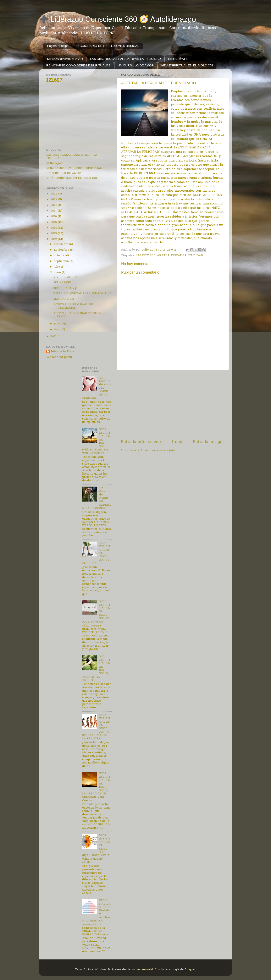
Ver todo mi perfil (59, 357)
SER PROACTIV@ (65, 288)
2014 (54, 228)
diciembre (62, 244)
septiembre (62, 261)
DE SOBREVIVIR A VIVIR (65, 59)
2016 (54, 217)
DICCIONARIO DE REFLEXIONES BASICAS (108, 46)
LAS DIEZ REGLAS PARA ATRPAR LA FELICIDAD (125, 59)
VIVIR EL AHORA (65, 277)
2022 (54, 199)
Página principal (58, 46)
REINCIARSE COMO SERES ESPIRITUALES (78, 65)
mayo (58, 324)
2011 (54, 337)
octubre (60, 256)
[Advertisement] (173, 405)
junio (58, 273)
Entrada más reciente (142, 442)
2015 (54, 222)
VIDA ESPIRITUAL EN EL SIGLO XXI (187, 65)
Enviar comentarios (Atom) (160, 451)
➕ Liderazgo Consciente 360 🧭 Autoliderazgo (117, 19)
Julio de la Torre (62, 352)
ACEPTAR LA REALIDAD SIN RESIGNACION (73, 306)
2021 (54, 205)
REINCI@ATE (178, 59)
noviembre (62, 250)
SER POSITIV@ (64, 299)
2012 (54, 239)
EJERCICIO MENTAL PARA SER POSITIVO (82, 294)
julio (57, 267)
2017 (54, 211)
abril (58, 330)
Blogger (190, 970)
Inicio (178, 442)
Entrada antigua (209, 442)
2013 (54, 234)
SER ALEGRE (62, 283)
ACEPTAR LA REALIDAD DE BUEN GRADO (77, 315)
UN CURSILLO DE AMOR (136, 65)
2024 (54, 194)
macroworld (145, 970)
